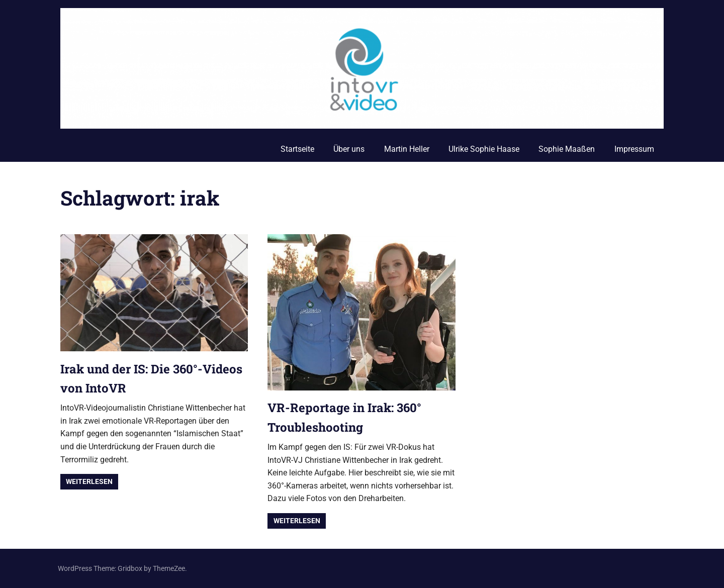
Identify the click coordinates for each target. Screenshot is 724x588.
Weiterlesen (89, 481)
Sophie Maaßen (567, 149)
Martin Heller (407, 149)
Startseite (297, 149)
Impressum (634, 149)
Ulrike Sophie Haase (484, 149)
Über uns (349, 149)
